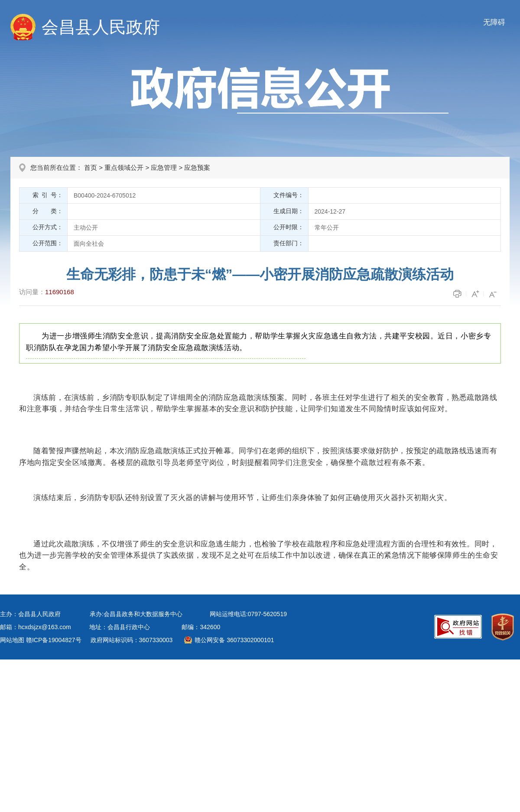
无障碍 (494, 22)
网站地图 (12, 640)
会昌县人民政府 (101, 27)
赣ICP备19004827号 (54, 640)
